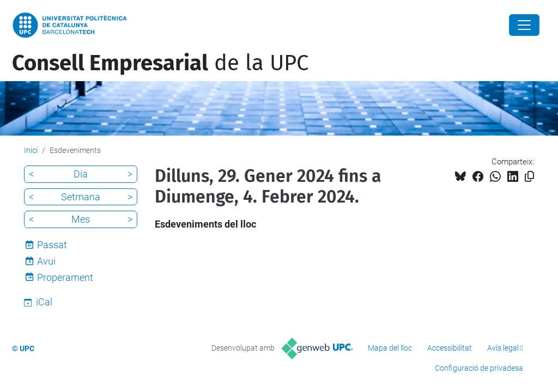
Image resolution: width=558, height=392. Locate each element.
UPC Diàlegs (329, 36)
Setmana (81, 197)
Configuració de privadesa (479, 368)
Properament (65, 277)
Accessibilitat (450, 348)
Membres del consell (342, 14)
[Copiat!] (529, 177)
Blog (405, 14)
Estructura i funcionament (235, 14)
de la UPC (160, 63)
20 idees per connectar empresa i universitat (202, 36)
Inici (119, 14)
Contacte (444, 14)
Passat (52, 245)
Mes (81, 219)
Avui (46, 261)
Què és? (154, 14)
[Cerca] (541, 25)
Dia (81, 174)
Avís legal (503, 348)
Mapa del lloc (390, 348)
